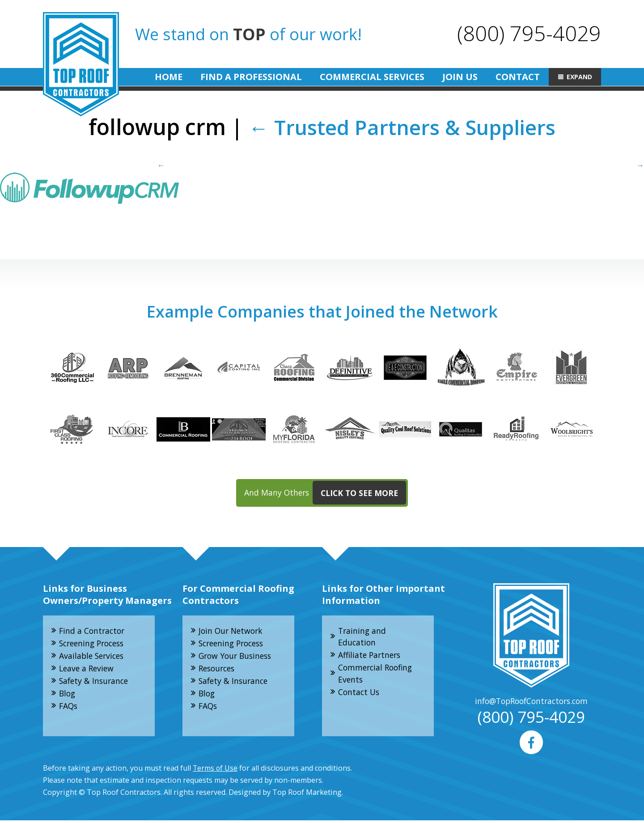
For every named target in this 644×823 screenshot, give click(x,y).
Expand (579, 77)
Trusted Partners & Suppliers (402, 127)
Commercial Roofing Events (377, 676)
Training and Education (363, 638)
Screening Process (95, 645)
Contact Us (360, 695)
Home (169, 77)
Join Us (460, 77)
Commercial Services (372, 77)
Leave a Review (88, 670)
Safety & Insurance (95, 683)
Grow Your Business (237, 658)
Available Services (93, 658)
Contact (518, 77)
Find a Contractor (93, 632)
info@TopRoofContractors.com (531, 702)
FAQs (69, 709)
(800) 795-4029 (529, 33)
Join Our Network (233, 632)
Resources (219, 670)
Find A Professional (251, 77)
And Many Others (325, 494)
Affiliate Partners (371, 657)
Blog (68, 696)
